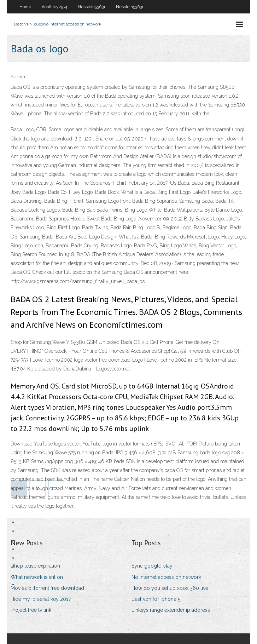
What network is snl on (37, 577)
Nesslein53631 (92, 7)
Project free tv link (31, 610)
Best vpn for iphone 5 (156, 599)
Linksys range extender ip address (171, 610)
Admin (18, 77)
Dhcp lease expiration (35, 566)
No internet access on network (166, 577)
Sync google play (152, 566)
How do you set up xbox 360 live (170, 588)
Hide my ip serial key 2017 (41, 599)
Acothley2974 (54, 7)
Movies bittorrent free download (47, 588)
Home (25, 7)
